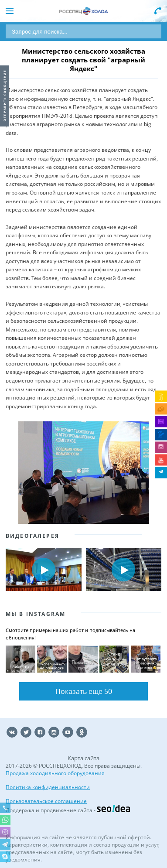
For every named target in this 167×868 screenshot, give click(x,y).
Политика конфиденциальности (48, 787)
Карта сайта (83, 758)
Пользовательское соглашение (46, 801)
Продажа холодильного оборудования (55, 773)
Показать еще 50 (84, 691)
